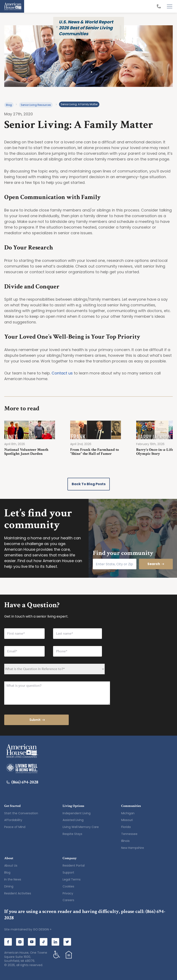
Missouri (127, 820)
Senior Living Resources (36, 105)
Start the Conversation (21, 813)
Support (68, 872)
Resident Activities (18, 893)
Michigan (128, 813)
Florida (126, 827)
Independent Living (77, 813)
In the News (13, 879)
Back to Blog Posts (89, 484)
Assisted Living (73, 820)
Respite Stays (72, 834)
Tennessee (129, 834)
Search (156, 564)
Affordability (13, 820)
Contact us (62, 373)
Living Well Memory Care (81, 827)
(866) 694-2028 (22, 782)
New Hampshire (133, 848)
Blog (9, 105)
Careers (68, 900)
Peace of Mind (15, 827)
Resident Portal (74, 866)
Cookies (68, 886)
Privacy (68, 893)
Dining (9, 886)
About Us (11, 866)
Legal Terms (72, 879)
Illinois (125, 841)
